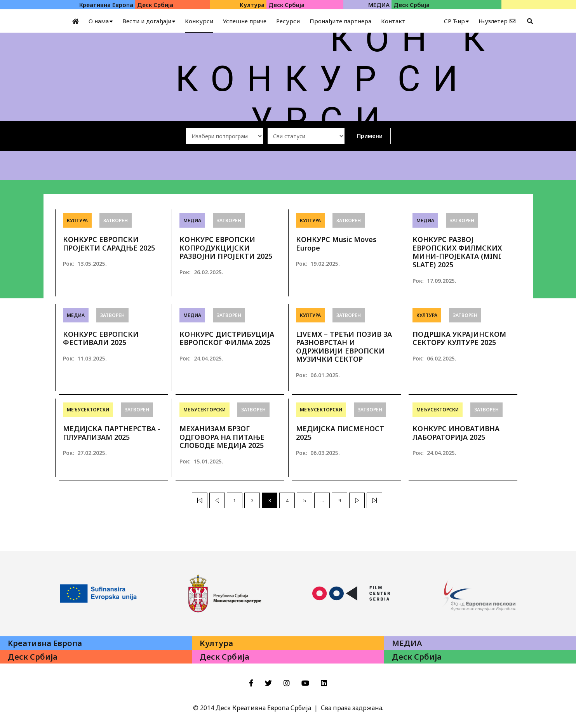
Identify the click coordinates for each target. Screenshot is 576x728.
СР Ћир (454, 21)
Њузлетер (493, 21)
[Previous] (200, 500)
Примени (370, 136)
